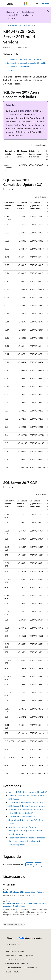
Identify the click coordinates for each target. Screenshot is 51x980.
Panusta (9, 959)
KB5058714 (24, 111)
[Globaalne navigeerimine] (3, 4)
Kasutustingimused (13, 968)
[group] (26, 161)
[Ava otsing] (37, 4)
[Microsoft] (26, 4)
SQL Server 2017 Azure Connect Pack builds (24, 59)
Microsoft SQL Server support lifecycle (27, 792)
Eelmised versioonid (14, 955)
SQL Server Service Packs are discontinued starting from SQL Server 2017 (27, 820)
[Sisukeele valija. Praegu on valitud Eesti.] (10, 938)
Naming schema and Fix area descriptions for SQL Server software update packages (26, 830)
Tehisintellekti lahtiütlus (15, 951)
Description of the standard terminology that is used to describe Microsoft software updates (27, 841)
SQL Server (28, 25)
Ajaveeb (28, 955)
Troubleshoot (16, 25)
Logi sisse (45, 4)
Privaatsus (20, 959)
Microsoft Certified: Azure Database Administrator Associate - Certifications (24, 905)
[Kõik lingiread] (6, 25)
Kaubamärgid (30, 968)
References (10, 70)
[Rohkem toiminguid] (45, 25)
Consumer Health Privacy (16, 963)
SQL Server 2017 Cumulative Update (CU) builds (26, 63)
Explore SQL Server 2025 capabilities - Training (23, 892)
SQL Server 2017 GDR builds (17, 66)
